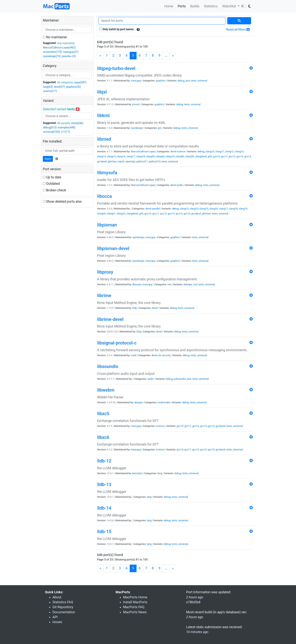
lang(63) (48, 87)
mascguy (136, 81)
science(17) (50, 91)
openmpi (130, 161)
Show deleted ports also (62, 202)
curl (195, 284)
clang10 (210, 151)
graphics (161, 81)
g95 (210, 156)
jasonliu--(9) (69, 56)
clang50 (150, 156)
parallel (156, 209)
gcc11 (224, 156)
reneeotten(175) (52, 52)
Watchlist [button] (229, 6)
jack (189, 379)
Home (169, 6)
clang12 (229, 151)
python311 (142, 161)
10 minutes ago (197, 632)
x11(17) (66, 132)
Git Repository (63, 607)
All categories (65, 82)
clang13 (239, 151)
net (169, 284)
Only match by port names (117, 29)
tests (194, 81)
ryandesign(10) (52, 56)
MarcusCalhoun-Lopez (143, 151)
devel (173, 151)
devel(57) (59, 87)
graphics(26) (73, 87)
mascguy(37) (71, 52)
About (57, 597)
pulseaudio (180, 379)
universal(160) (51, 132)
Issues (57, 622)
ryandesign (137, 128)
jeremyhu (137, 473)
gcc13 (240, 156)
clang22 (121, 214)
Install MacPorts (135, 602)
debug (181, 81)
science (181, 151)
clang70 (170, 156)
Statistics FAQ (63, 602)
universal (203, 81)
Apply (48, 159)
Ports (182, 6)
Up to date (52, 177)
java (188, 81)
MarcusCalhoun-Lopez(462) (59, 48)
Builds (195, 6)
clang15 (111, 156)
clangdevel (201, 156)
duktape (188, 284)
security (166, 355)
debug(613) (50, 127)
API (55, 617)
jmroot (136, 104)
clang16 (121, 156)
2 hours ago (195, 617)
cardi (134, 355)
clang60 (160, 156)
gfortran (112, 161)
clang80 (180, 156)
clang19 (243, 209)
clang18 (141, 156)
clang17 (131, 156)
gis (160, 128)
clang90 (190, 156)
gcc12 (232, 156)
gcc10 (217, 156)
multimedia (164, 402)
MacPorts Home (135, 597)
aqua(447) (80, 82)
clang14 (101, 156)
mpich (121, 161)
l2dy (135, 308)
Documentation (64, 612)
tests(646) (77, 123)
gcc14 (248, 156)
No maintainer (55, 37)
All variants (64, 123)
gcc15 (187, 214)
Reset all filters (238, 30)
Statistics (211, 6)
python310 (155, 161)
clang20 (101, 214)
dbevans (137, 284)
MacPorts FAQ (134, 607)
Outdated (51, 184)
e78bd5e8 (193, 602)
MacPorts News (135, 612)
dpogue (138, 402)
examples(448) (67, 127)
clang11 (220, 151)
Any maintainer (66, 43)
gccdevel (102, 161)
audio (180, 185)
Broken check (54, 190)
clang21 (111, 214)
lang (160, 473)
